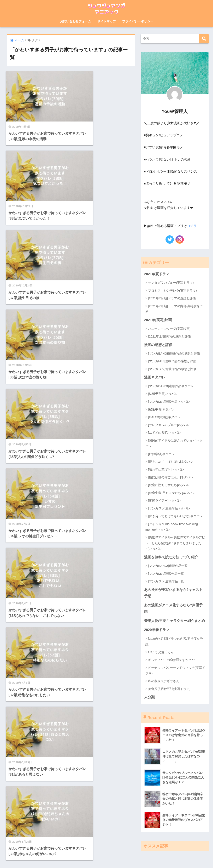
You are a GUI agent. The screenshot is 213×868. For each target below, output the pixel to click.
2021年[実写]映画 (158, 320)
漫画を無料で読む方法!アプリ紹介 (171, 557)
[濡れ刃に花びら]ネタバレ (166, 470)
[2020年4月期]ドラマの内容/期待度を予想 (174, 642)
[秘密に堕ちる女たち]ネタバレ (169, 485)
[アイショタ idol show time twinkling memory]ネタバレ (172, 527)
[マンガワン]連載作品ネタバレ (169, 508)
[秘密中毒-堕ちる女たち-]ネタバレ (172, 493)
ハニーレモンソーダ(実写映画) (169, 329)
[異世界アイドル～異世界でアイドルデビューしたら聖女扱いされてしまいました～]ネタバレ (175, 543)
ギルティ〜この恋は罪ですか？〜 (171, 660)
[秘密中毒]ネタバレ (161, 409)
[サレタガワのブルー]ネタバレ (169, 425)
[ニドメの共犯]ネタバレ (164, 433)
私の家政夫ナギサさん (164, 682)
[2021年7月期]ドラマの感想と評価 (172, 298)
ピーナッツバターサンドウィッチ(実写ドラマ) (175, 671)
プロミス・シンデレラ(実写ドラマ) (172, 290)
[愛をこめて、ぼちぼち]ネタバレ (171, 462)
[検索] (204, 39)
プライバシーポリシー (138, 21)
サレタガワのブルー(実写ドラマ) (171, 283)
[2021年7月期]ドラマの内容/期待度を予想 (174, 309)
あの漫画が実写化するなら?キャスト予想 (173, 593)
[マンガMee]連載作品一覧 (166, 574)
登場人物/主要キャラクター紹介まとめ (175, 621)
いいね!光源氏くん (161, 653)
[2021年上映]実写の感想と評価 (170, 336)
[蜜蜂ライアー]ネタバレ (164, 501)
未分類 (149, 698)
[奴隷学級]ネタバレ (161, 454)
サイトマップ (107, 21)
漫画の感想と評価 (158, 345)
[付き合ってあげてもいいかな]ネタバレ (175, 516)
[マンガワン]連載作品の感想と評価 (172, 369)
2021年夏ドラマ (157, 274)
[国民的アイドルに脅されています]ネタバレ (174, 443)
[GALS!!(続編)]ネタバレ (164, 417)
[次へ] (89, 436)
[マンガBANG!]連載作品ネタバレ (171, 386)
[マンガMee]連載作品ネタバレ (169, 402)
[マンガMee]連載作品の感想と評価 (172, 361)
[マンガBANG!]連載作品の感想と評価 (174, 353)
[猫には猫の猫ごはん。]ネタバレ (171, 477)
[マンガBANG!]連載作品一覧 (168, 566)
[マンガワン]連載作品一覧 (166, 581)
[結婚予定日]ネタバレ (163, 394)
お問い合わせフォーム (75, 21)
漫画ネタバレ (155, 378)
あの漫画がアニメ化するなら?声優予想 (173, 609)
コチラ (192, 226)
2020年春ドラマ (157, 630)
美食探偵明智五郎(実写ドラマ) (169, 689)
